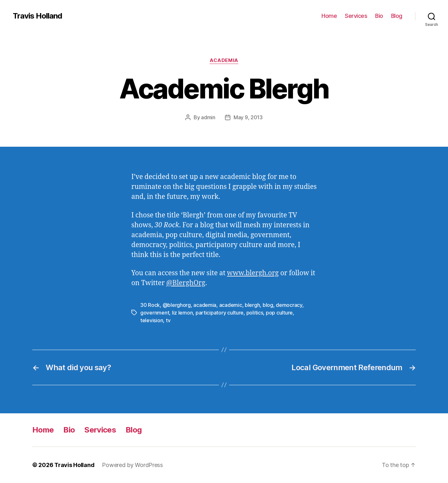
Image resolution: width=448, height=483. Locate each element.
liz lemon (182, 313)
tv (168, 320)
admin (208, 117)
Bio (379, 16)
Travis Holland (37, 16)
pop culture (279, 313)
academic (231, 305)
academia (205, 305)
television (152, 320)
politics (255, 313)
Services (356, 16)
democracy (289, 305)
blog (268, 305)
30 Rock (150, 305)
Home (329, 16)
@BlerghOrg (186, 283)
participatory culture (220, 313)
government (155, 313)
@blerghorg (177, 305)
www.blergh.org (253, 273)
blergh (252, 305)
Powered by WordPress (132, 465)
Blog (397, 16)
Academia (224, 60)
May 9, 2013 (248, 117)
